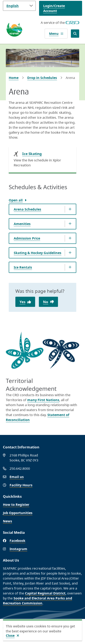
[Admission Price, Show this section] (42, 238)
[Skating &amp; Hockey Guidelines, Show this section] (42, 253)
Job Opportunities (18, 513)
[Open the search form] (75, 34)
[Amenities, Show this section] (42, 224)
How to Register (16, 505)
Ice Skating (32, 154)
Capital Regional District (45, 593)
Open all (16, 200)
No (46, 302)
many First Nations (43, 400)
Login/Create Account (54, 8)
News (7, 521)
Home (14, 78)
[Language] (19, 6)
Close (10, 636)
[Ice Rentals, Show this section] (42, 267)
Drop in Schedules (42, 78)
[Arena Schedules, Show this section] (42, 209)
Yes (22, 302)
